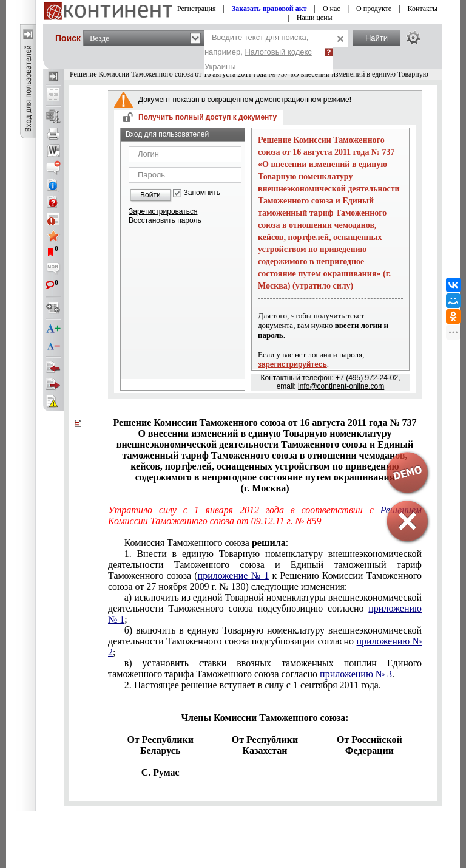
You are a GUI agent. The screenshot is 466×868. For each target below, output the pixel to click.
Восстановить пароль (165, 220)
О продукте (374, 9)
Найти (377, 38)
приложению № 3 (356, 674)
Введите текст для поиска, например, (258, 52)
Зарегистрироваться (163, 211)
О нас (332, 9)
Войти (150, 195)
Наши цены (315, 18)
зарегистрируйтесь (292, 364)
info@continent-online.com (341, 386)
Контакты (423, 9)
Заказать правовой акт (269, 9)
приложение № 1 (234, 576)
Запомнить (202, 193)
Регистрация (197, 9)
